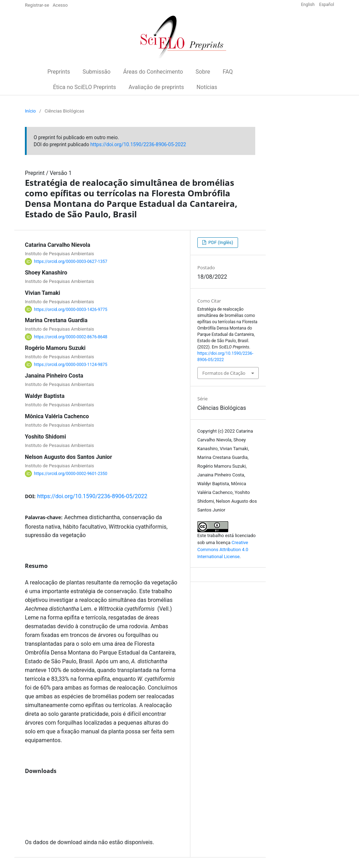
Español (327, 5)
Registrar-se (37, 5)
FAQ (228, 72)
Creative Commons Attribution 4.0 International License (223, 550)
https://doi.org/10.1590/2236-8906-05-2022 (138, 144)
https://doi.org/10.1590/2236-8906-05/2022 (92, 496)
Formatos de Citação (224, 373)
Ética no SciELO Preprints (84, 87)
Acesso (60, 5)
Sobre (203, 72)
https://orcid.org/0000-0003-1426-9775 (71, 309)
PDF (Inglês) (220, 242)
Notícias (207, 87)
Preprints (59, 72)
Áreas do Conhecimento (153, 72)
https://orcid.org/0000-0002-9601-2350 (71, 474)
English (309, 5)
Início (30, 111)
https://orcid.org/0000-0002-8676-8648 (71, 337)
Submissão (97, 72)
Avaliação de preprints (156, 87)
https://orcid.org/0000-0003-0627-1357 (71, 262)
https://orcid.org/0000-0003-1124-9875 (71, 365)
